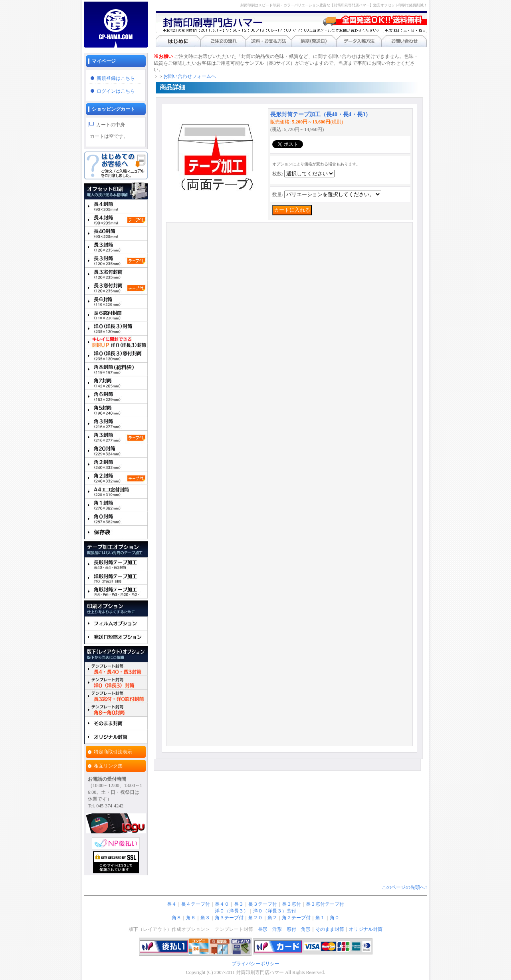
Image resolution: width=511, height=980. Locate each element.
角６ (191, 918)
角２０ (255, 918)
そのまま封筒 (330, 929)
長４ (172, 904)
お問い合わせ (404, 41)
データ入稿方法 (359, 41)
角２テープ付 (296, 918)
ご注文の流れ (223, 41)
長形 (263, 929)
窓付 (291, 929)
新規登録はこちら (116, 78)
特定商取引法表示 (113, 752)
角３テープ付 (229, 918)
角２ (272, 918)
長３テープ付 (263, 904)
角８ (176, 918)
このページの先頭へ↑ (404, 887)
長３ (239, 904)
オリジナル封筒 (366, 929)
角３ (205, 918)
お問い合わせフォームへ (190, 76)
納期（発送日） (314, 41)
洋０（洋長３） (232, 911)
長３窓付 (291, 904)
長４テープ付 (196, 904)
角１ (320, 918)
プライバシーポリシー (255, 964)
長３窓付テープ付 (325, 904)
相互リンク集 (108, 766)
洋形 (277, 929)
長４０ (222, 904)
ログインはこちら (116, 91)
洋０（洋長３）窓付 (275, 911)
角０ (335, 918)
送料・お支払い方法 (268, 41)
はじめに (178, 41)
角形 (306, 929)
